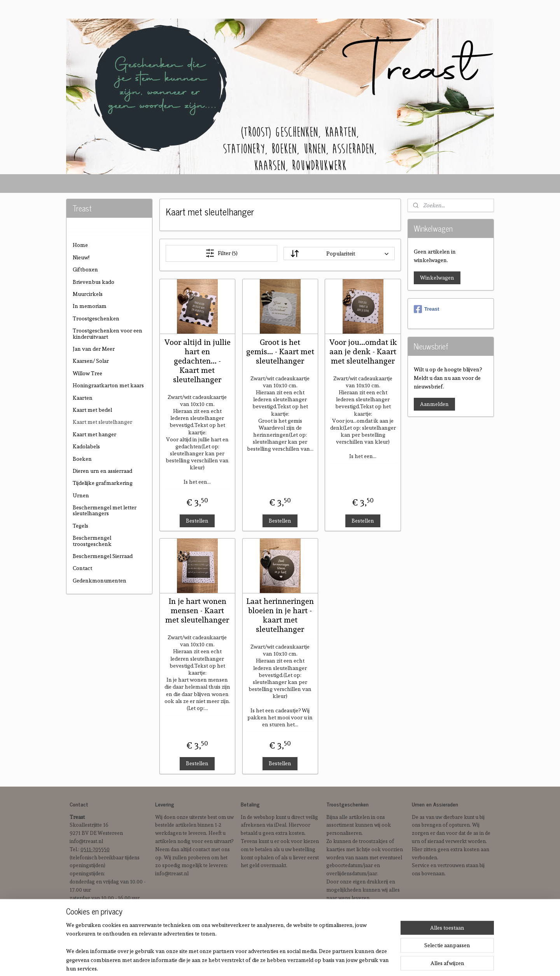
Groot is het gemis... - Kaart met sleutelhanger (280, 352)
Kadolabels (86, 446)
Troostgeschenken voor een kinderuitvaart (108, 333)
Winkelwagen (437, 278)
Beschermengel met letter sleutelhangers (105, 510)
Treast (426, 309)
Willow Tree (87, 373)
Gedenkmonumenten (100, 581)
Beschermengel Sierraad (103, 556)
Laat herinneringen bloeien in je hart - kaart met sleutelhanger (280, 615)
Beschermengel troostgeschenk (92, 541)
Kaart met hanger (94, 434)
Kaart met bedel (92, 410)
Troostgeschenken (96, 318)
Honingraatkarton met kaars (108, 385)
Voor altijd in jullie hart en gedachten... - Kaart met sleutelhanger (197, 361)
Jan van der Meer (94, 349)
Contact (82, 568)
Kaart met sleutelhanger (102, 422)
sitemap (297, 962)
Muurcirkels (88, 294)
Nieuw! (81, 257)
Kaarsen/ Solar (91, 361)
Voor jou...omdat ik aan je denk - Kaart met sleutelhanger (363, 352)
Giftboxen (85, 269)
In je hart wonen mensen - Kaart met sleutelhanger (197, 610)
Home (80, 245)
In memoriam (90, 306)
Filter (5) (221, 253)
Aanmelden (434, 404)
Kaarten (83, 398)
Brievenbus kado (94, 282)
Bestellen (197, 520)
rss (311, 962)
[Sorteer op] (339, 254)
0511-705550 (95, 849)
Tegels (80, 526)
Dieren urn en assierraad (102, 471)
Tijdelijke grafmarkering (103, 483)
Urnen (81, 495)
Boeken (82, 459)
